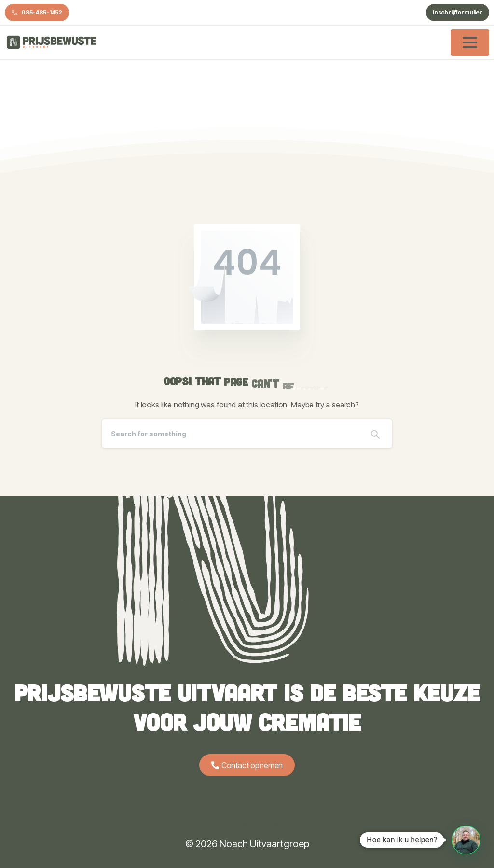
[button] (466, 840)
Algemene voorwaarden (247, 825)
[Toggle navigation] (470, 42)
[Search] (231, 434)
